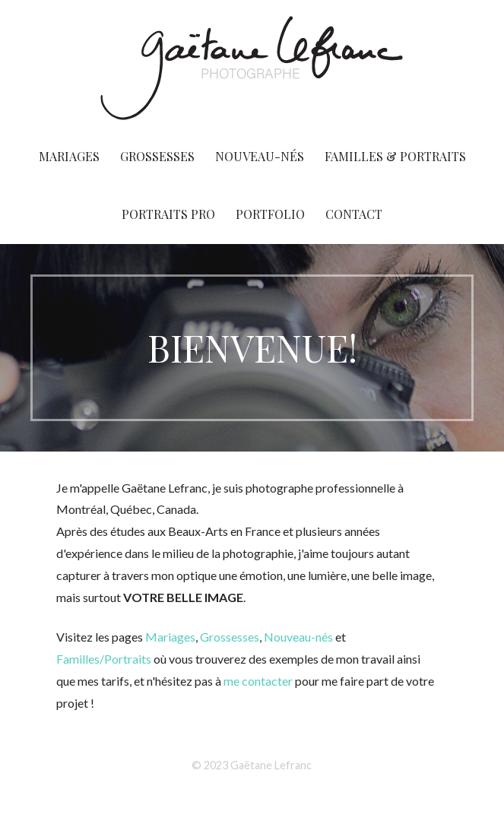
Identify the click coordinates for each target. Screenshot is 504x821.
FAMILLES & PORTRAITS (395, 156)
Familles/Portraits (105, 659)
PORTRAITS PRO (168, 214)
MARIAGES (69, 156)
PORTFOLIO (270, 214)
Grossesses (230, 637)
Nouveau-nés (298, 637)
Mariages (170, 637)
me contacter (258, 681)
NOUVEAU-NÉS (260, 156)
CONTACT (354, 214)
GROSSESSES (157, 156)
